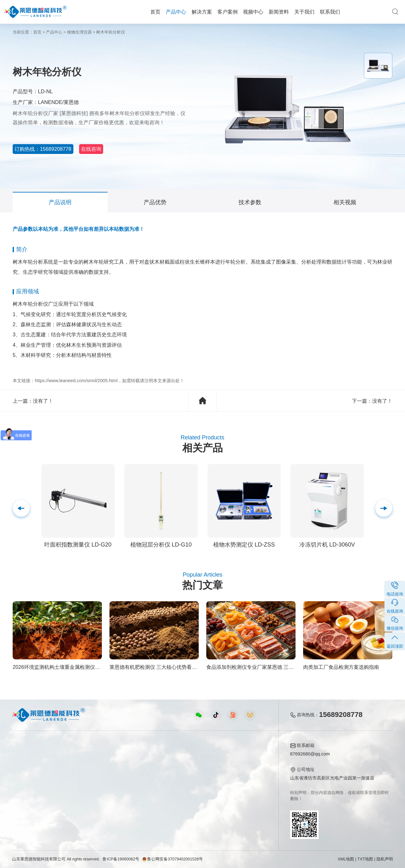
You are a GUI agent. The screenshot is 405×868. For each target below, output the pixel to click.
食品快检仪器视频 (140, 766)
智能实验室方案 (81, 795)
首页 (155, 12)
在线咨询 (111, 149)
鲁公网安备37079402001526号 (172, 859)
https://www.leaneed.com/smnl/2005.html (76, 381)
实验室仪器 (23, 795)
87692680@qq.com (310, 754)
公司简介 (240, 756)
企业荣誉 (240, 775)
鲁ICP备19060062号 (121, 859)
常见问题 (194, 775)
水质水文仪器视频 (140, 775)
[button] (384, 508)
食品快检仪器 (25, 756)
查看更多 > (23, 814)
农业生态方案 (78, 756)
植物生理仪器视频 (140, 785)
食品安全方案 (78, 766)
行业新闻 (194, 766)
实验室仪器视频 (138, 795)
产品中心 (176, 12)
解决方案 (202, 12)
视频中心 (253, 12)
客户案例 (227, 12)
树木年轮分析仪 (111, 32)
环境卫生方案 (78, 804)
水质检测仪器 (25, 775)
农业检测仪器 (25, 766)
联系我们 (330, 12)
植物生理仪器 (79, 32)
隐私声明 (385, 859)
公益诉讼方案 (78, 814)
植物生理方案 (78, 785)
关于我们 (304, 12)
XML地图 (346, 859)
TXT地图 (365, 859)
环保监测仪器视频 (140, 804)
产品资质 (240, 766)
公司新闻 (194, 756)
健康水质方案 (78, 775)
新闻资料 (279, 12)
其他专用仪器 (25, 804)
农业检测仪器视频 (140, 756)
